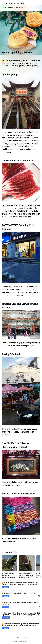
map (39, 596)
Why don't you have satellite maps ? (20, 593)
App (4, 3)
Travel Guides (7, 8)
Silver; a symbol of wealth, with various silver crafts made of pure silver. (20, 484)
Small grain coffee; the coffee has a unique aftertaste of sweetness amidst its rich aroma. (19, 432)
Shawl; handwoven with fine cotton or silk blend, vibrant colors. (19, 540)
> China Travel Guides (20, 8)
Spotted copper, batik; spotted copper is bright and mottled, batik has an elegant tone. (21, 344)
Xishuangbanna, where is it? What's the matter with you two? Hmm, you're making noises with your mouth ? (20, 584)
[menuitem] (4, 3)
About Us (12, 3)
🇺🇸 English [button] (22, 3)
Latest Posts (18, 638)
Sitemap (25, 638)
